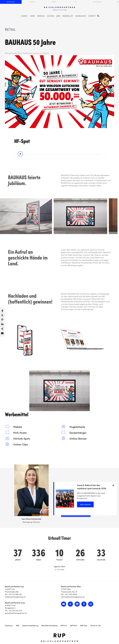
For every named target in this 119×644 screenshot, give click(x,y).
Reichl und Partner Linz (14, 587)
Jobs (58, 16)
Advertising (11, 2)
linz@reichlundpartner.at (15, 597)
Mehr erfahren (85, 504)
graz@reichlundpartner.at (16, 613)
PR (76, 2)
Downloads (81, 16)
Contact (92, 16)
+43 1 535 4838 (71, 594)
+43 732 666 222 (15, 594)
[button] (2, 310)
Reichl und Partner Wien (71, 587)
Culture (50, 16)
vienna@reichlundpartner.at (73, 597)
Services (41, 16)
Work (32, 16)
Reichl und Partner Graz (15, 603)
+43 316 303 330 (15, 611)
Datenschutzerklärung (30, 626)
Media (54, 2)
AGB (17, 626)
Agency (24, 16)
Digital (32, 2)
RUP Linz (64, 626)
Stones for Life (95, 626)
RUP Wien (74, 626)
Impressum (9, 626)
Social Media (97, 2)
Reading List (68, 16)
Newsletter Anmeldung (49, 626)
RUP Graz (84, 626)
